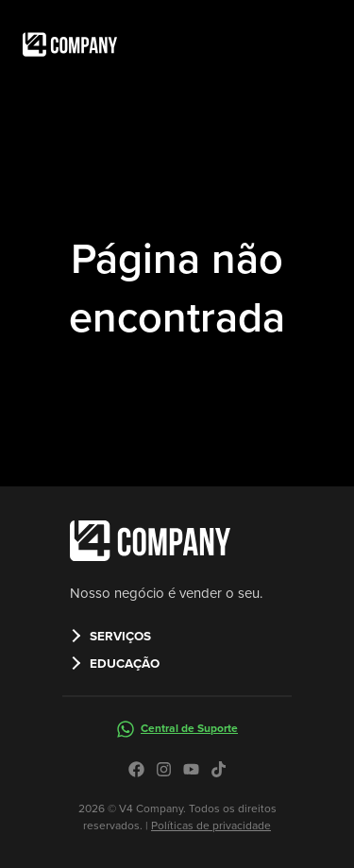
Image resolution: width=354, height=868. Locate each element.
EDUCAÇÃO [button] (125, 663)
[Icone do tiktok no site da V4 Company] (219, 769)
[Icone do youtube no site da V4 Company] (191, 769)
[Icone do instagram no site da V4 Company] (164, 769)
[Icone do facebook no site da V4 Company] (136, 769)
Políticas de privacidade (211, 825)
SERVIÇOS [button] (120, 636)
